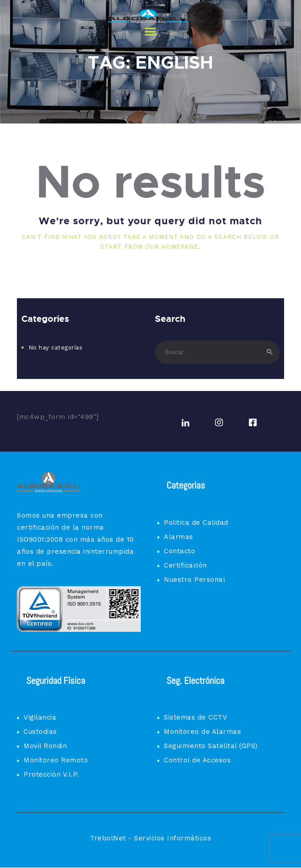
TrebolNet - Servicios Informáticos (150, 838)
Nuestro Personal (195, 580)
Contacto (179, 551)
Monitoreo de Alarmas (202, 732)
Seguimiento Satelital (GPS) (211, 746)
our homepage (172, 247)
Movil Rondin (45, 746)
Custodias (40, 732)
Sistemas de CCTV (195, 717)
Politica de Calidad (196, 522)
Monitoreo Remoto (56, 760)
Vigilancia (40, 717)
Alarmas (179, 537)
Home (122, 76)
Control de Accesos (197, 760)
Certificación (185, 565)
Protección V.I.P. (51, 774)
